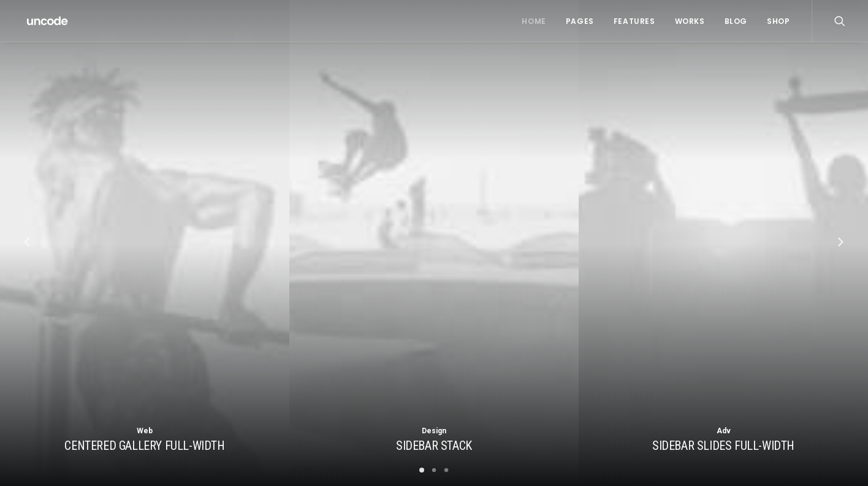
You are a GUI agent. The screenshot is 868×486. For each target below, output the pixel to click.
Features (634, 21)
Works (690, 21)
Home (534, 21)
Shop (778, 21)
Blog (736, 21)
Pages (580, 21)
